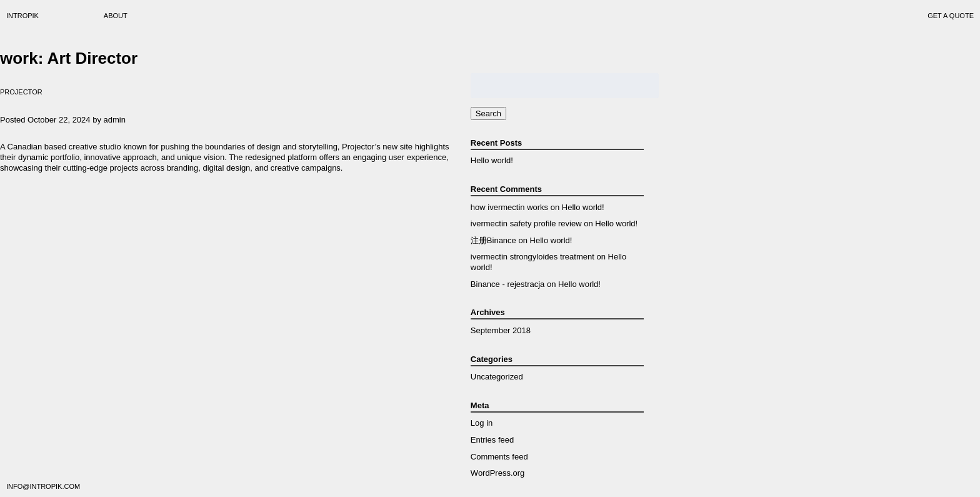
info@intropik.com (43, 486)
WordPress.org (497, 473)
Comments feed (499, 457)
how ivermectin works (509, 207)
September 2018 (501, 330)
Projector (21, 92)
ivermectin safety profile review (526, 223)
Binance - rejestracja (508, 284)
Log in (482, 423)
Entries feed (492, 440)
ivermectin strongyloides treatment (532, 257)
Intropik (22, 16)
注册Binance (493, 240)
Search (488, 113)
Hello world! (492, 160)
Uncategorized (497, 377)
